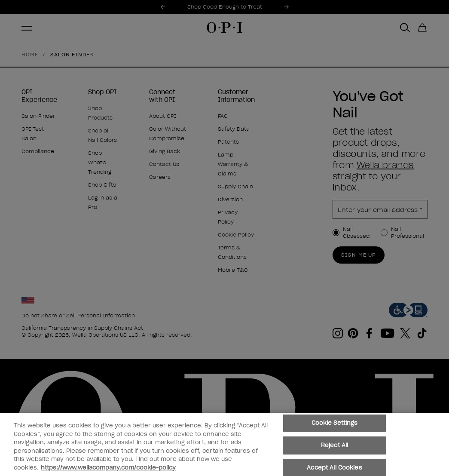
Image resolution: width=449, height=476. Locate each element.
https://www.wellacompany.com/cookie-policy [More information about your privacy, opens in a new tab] (108, 469)
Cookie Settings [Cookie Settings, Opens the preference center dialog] (335, 425)
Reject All (334, 447)
